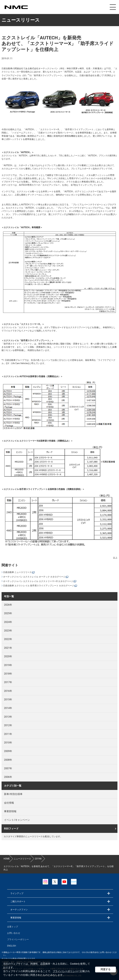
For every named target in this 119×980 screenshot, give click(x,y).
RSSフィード (11, 828)
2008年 (8, 759)
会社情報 (9, 802)
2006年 (8, 776)
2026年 (8, 604)
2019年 (8, 665)
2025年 (8, 613)
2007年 (8, 768)
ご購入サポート (18, 901)
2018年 (8, 673)
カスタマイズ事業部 (16, 7)
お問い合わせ (14, 933)
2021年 (8, 647)
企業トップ (13, 926)
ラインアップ (17, 893)
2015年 (8, 699)
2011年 (8, 734)
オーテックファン (19, 909)
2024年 (8, 622)
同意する (106, 969)
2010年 (8, 742)
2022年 (8, 639)
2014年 (8, 708)
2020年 (8, 656)
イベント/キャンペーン (17, 819)
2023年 (8, 630)
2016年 (8, 690)
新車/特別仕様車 (13, 794)
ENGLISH (12, 945)
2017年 (8, 682)
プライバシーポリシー (65, 971)
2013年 (8, 716)
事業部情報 (10, 811)
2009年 (8, 751)
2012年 (8, 725)
